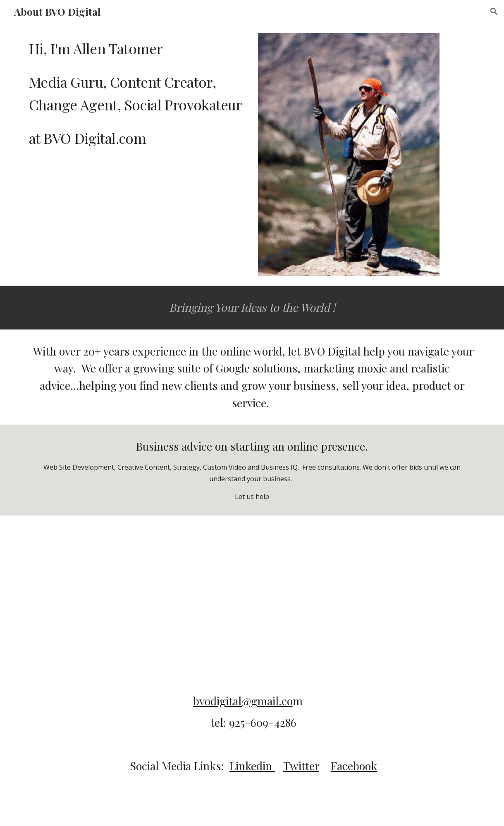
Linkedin (252, 766)
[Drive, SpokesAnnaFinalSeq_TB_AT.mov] (252, 578)
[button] (494, 12)
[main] (136, 93)
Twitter (301, 766)
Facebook (354, 766)
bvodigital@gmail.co (243, 701)
